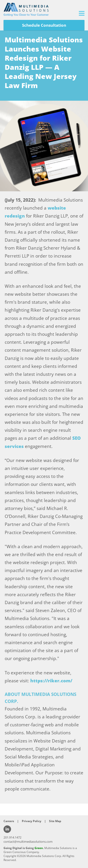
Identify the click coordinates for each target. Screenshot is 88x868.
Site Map (55, 821)
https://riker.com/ (51, 681)
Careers (9, 821)
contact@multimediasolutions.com (28, 842)
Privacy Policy (32, 821)
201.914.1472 (12, 837)
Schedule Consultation (44, 25)
